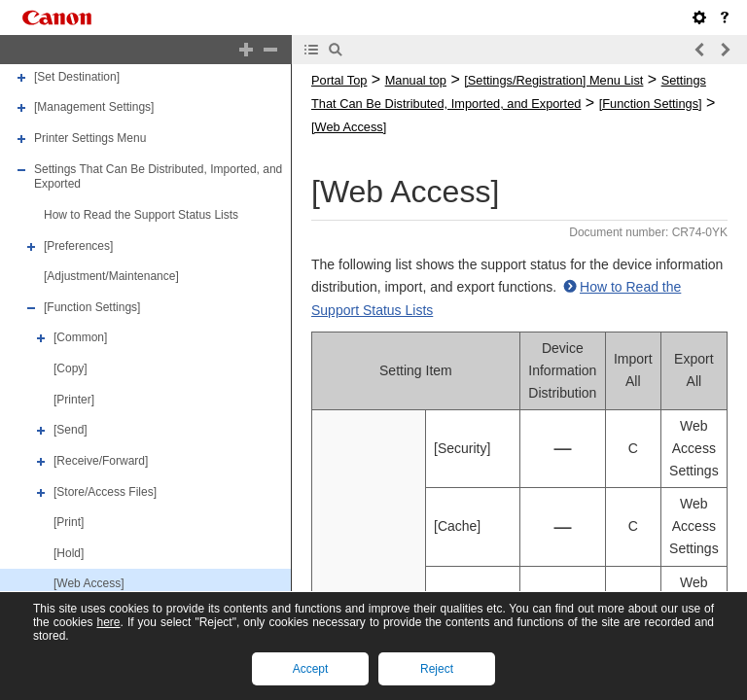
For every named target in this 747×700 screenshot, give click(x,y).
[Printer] (74, 400)
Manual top (416, 80)
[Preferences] (78, 246)
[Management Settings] (94, 108)
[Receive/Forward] (101, 461)
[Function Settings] (92, 307)
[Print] (69, 522)
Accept (311, 669)
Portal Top (339, 80)
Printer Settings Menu (90, 138)
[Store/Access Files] (105, 492)
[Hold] (69, 553)
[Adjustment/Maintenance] (111, 276)
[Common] (80, 338)
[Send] (71, 430)
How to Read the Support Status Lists (141, 215)
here (108, 622)
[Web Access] (89, 584)
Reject (437, 669)
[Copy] (71, 368)
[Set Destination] (77, 77)
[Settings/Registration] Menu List (553, 80)
